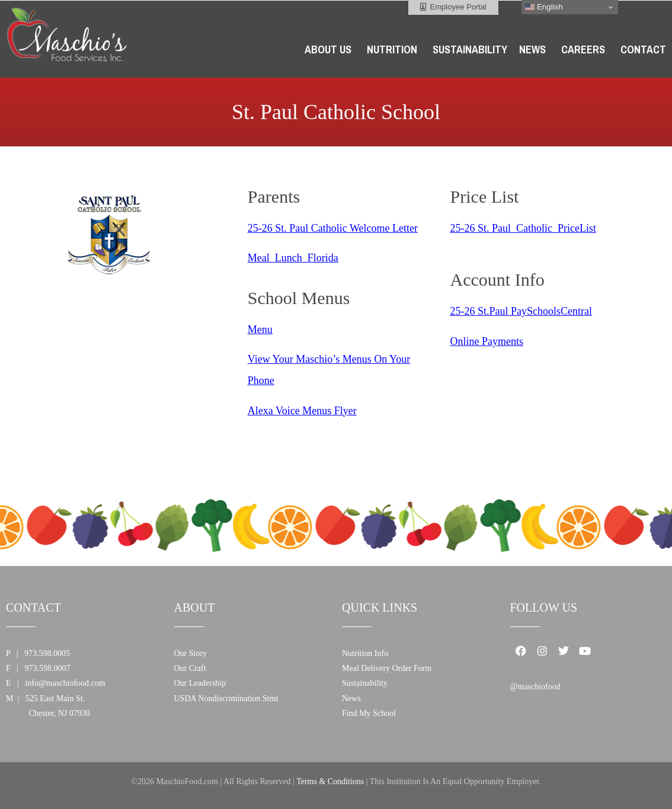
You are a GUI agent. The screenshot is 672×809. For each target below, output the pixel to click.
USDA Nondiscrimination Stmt (226, 698)
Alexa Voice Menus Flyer (302, 411)
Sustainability (365, 683)
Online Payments (487, 341)
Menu (260, 330)
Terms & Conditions (330, 781)
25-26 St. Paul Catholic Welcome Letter (333, 228)
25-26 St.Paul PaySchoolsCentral (521, 311)
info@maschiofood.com (65, 683)
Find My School (369, 713)
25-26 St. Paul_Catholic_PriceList (523, 228)
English (544, 7)
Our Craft (190, 668)
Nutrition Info (365, 653)
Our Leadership (200, 683)
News (351, 698)
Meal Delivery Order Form (387, 668)
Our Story (191, 653)
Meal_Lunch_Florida (293, 258)
